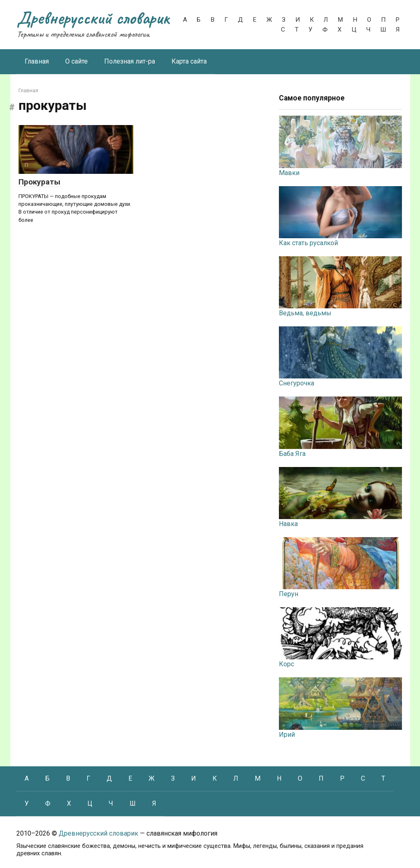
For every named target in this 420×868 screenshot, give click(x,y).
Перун (289, 594)
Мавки (289, 173)
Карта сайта (189, 61)
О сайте (76, 61)
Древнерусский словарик (93, 18)
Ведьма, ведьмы (305, 313)
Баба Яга (292, 454)
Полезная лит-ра (130, 61)
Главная (37, 61)
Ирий (287, 735)
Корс (286, 664)
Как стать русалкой (308, 243)
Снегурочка (297, 383)
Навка (288, 524)
